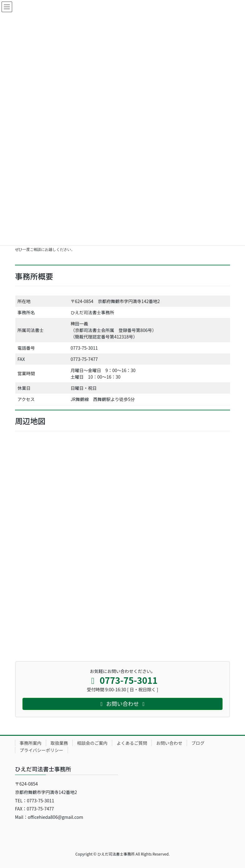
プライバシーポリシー (41, 750)
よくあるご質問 (132, 743)
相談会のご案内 (92, 743)
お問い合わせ (169, 743)
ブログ (198, 743)
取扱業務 (59, 743)
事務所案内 (31, 743)
